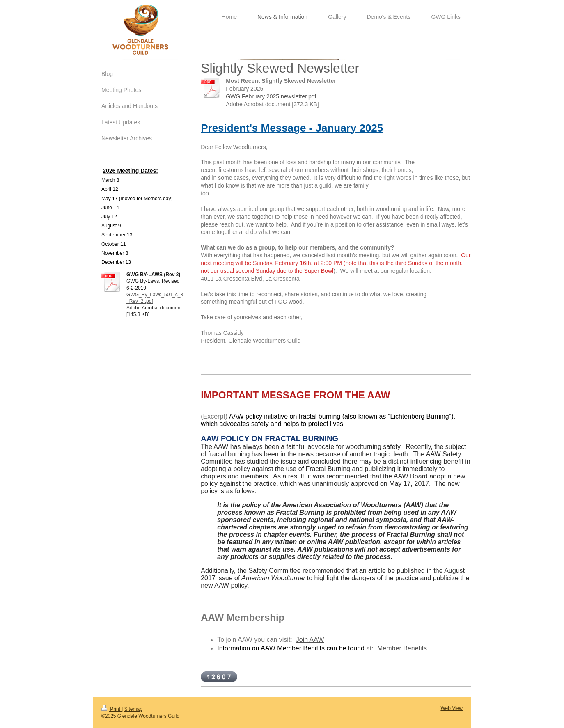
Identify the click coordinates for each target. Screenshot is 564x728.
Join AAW (310, 640)
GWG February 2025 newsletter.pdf (271, 96)
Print (111, 709)
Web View (452, 708)
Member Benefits (402, 648)
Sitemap (133, 709)
